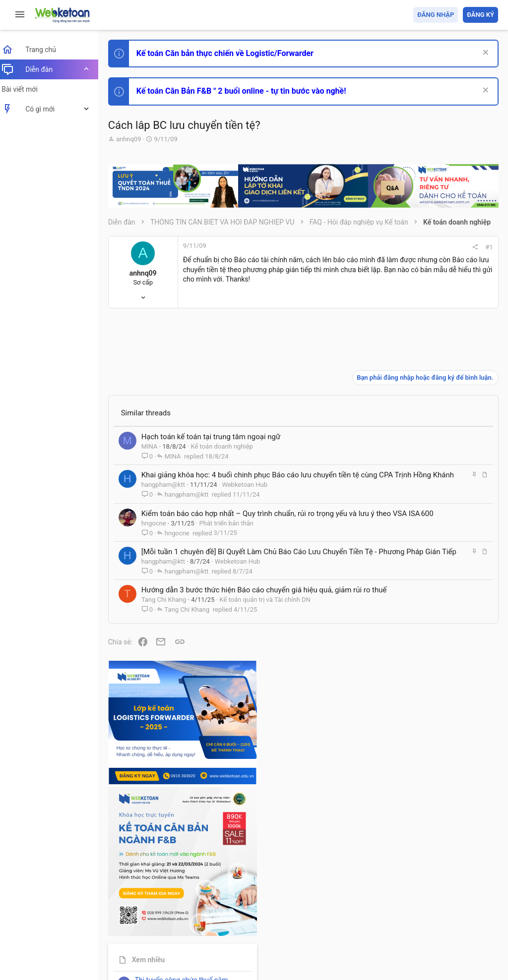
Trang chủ (455, 915)
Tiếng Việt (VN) (175, 915)
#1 (355, 247)
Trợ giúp (423, 915)
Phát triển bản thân (232, 515)
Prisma (127, 915)
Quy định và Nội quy (332, 915)
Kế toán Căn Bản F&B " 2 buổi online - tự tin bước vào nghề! (247, 91)
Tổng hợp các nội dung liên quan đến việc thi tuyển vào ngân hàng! (443, 675)
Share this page (436, 875)
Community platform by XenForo (201, 940)
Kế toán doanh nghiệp (228, 418)
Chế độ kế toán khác (430, 712)
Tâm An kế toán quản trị (421, 819)
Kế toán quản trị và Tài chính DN (271, 612)
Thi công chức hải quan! (438, 565)
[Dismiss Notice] (484, 53)
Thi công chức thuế (428, 767)
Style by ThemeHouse (148, 958)
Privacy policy (386, 915)
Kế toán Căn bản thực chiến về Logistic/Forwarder (231, 53)
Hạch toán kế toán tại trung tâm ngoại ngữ (217, 408)
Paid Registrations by (195, 949)
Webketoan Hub (251, 466)
